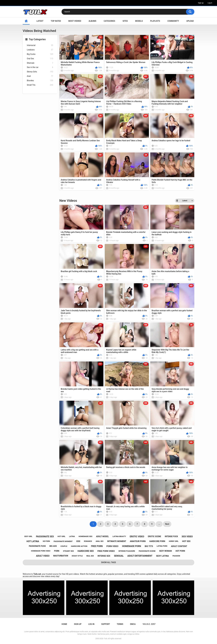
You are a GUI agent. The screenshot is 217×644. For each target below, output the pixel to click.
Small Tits (40, 85)
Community (173, 21)
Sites (125, 21)
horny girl (174, 541)
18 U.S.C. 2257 (149, 624)
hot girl (62, 536)
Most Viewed (75, 21)
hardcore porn (157, 541)
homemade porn (132, 546)
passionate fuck (37, 546)
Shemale (40, 63)
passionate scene (147, 551)
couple (64, 546)
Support (106, 624)
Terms (120, 624)
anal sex (100, 541)
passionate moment (63, 541)
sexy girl (28, 536)
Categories (109, 21)
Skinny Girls (40, 72)
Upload (190, 21)
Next (167, 524)
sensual (119, 556)
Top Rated (56, 21)
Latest (40, 21)
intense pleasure (127, 551)
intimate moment (117, 541)
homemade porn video (41, 551)
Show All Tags (109, 562)
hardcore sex (86, 551)
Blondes (40, 81)
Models (139, 21)
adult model (102, 536)
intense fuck (171, 536)
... (159, 524)
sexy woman (165, 551)
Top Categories (37, 39)
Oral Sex (40, 59)
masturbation (61, 556)
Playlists (155, 21)
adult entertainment (140, 556)
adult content (179, 546)
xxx (78, 541)
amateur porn (138, 541)
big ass (53, 546)
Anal (40, 76)
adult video (43, 556)
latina (72, 536)
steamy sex (68, 551)
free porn (97, 546)
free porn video (106, 551)
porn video (112, 546)
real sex (90, 556)
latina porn (162, 546)
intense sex (104, 556)
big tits (149, 546)
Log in (210, 3)
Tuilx (106, 639)
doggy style (77, 556)
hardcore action (79, 546)
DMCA (133, 624)
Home (26, 21)
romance (88, 541)
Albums (92, 21)
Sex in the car (40, 67)
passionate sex (45, 537)
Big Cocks (40, 54)
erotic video (137, 537)
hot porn (180, 551)
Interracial (40, 45)
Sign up (201, 3)
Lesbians (40, 50)
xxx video (187, 537)
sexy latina (162, 556)
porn (57, 551)
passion (176, 556)
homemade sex (86, 536)
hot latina (33, 541)
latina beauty (119, 536)
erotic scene (155, 536)
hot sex (186, 541)
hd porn (46, 541)
